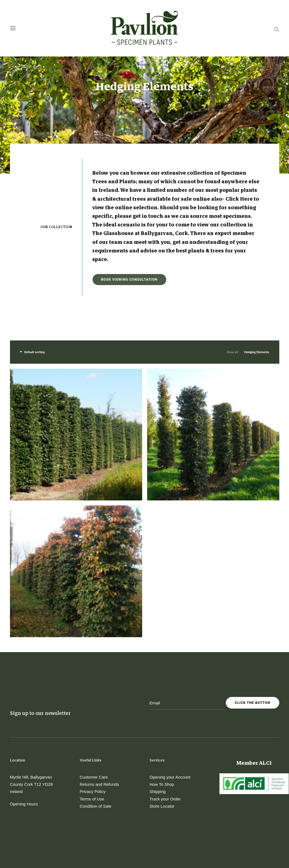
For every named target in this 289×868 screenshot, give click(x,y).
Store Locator (162, 748)
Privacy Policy (93, 734)
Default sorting (34, 294)
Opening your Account (170, 719)
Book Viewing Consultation (129, 222)
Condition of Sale (96, 748)
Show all (232, 294)
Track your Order (165, 741)
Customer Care (94, 719)
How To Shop (162, 726)
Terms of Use (92, 741)
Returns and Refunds (99, 726)
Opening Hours (24, 746)
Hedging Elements (257, 294)
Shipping (158, 734)
